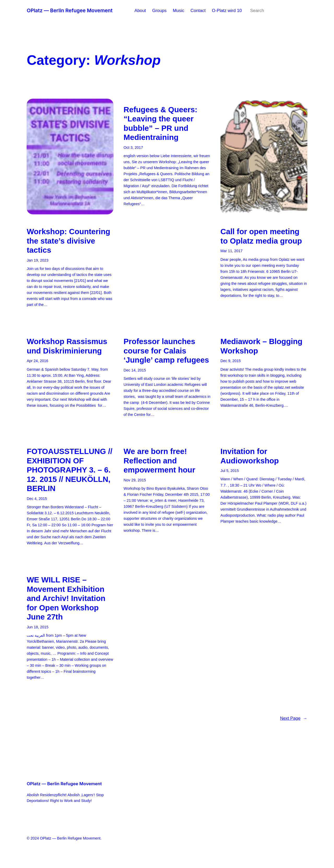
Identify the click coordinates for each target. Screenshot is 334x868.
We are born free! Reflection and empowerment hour (160, 460)
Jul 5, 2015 (230, 471)
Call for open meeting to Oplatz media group (261, 236)
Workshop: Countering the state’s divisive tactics (68, 241)
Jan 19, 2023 (37, 260)
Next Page (294, 718)
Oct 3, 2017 (133, 147)
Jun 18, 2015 (37, 627)
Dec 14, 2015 (135, 370)
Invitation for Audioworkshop (250, 456)
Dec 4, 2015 (37, 499)
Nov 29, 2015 (135, 480)
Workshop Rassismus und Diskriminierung (67, 346)
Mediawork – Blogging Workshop (261, 346)
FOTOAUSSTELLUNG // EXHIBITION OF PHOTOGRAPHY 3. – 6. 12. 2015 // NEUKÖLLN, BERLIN (69, 470)
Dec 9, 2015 (231, 361)
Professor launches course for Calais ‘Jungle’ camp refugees (166, 351)
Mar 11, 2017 (232, 251)
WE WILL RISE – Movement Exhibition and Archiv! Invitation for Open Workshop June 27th (66, 598)
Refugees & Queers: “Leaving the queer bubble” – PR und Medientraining (161, 123)
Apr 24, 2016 (37, 361)
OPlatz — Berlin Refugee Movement (70, 10)
